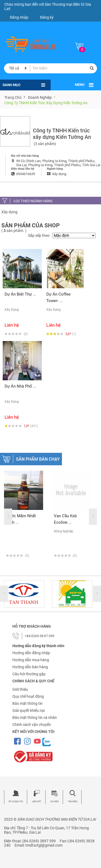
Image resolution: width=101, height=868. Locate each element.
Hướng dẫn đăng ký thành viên (38, 646)
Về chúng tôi (16, 802)
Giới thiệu (20, 689)
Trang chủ (13, 97)
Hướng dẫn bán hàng (30, 667)
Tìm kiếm (73, 802)
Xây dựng (9, 212)
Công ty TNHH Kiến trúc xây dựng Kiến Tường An (46, 103)
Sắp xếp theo (39, 235)
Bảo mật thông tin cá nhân (35, 718)
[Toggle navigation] (91, 85)
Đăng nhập (19, 17)
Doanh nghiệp (40, 97)
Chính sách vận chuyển (32, 725)
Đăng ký (47, 17)
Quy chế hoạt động (28, 696)
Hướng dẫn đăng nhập (31, 653)
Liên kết (37, 802)
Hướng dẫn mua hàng (31, 660)
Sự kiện (55, 802)
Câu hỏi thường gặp (29, 674)
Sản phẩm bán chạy (38, 459)
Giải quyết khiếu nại (29, 710)
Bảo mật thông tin (27, 703)
